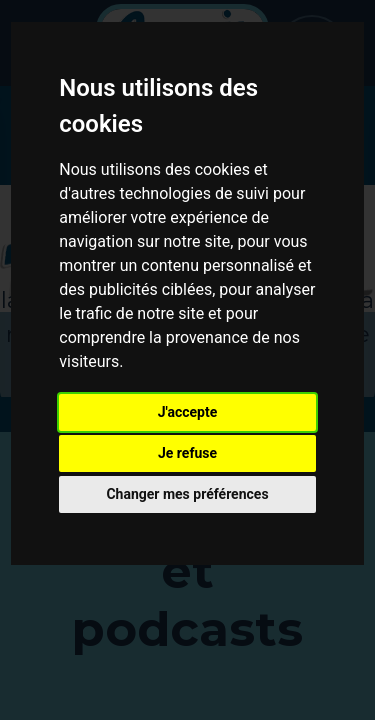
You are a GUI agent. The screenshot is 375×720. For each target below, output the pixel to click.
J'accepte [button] (188, 412)
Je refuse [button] (187, 453)
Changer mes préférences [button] (187, 494)
